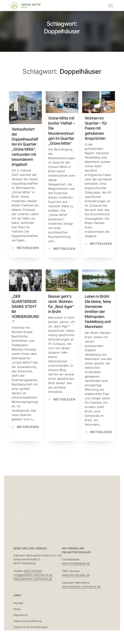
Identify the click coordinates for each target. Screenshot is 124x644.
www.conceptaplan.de (76, 599)
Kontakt (18, 639)
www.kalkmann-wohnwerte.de (33, 615)
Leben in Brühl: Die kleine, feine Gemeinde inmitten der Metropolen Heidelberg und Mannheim (98, 311)
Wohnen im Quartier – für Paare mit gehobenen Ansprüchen (96, 128)
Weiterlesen (25, 248)
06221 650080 (33, 607)
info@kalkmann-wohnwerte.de (33, 611)
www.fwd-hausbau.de (76, 611)
